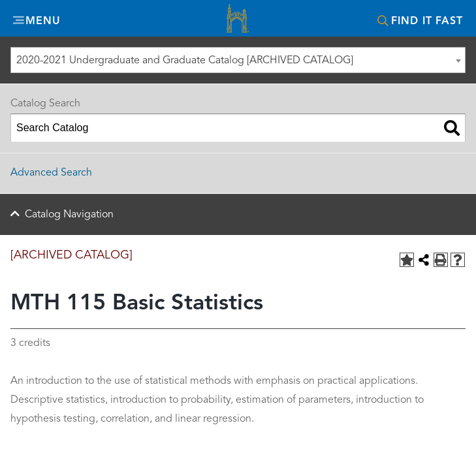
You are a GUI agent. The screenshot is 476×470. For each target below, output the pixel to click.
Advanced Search (51, 173)
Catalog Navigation (69, 215)
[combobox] (238, 60)
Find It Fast (427, 22)
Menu (43, 22)
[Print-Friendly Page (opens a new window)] (441, 260)
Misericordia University (238, 20)
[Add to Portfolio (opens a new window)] (407, 260)
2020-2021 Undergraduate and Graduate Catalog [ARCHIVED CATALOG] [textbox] (185, 61)
